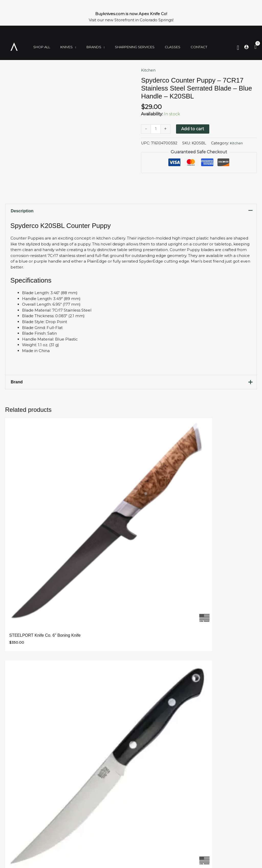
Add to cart (193, 129)
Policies (103, 813)
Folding (20, 801)
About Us (105, 801)
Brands (19, 819)
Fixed (18, 807)
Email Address (72, 566)
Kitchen (149, 70)
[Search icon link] (238, 48)
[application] (69, 48)
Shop (18, 795)
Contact (104, 825)
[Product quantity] (156, 129)
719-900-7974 (193, 825)
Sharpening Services (117, 795)
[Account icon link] (246, 47)
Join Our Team (111, 807)
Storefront (107, 819)
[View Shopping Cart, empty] (255, 47)
